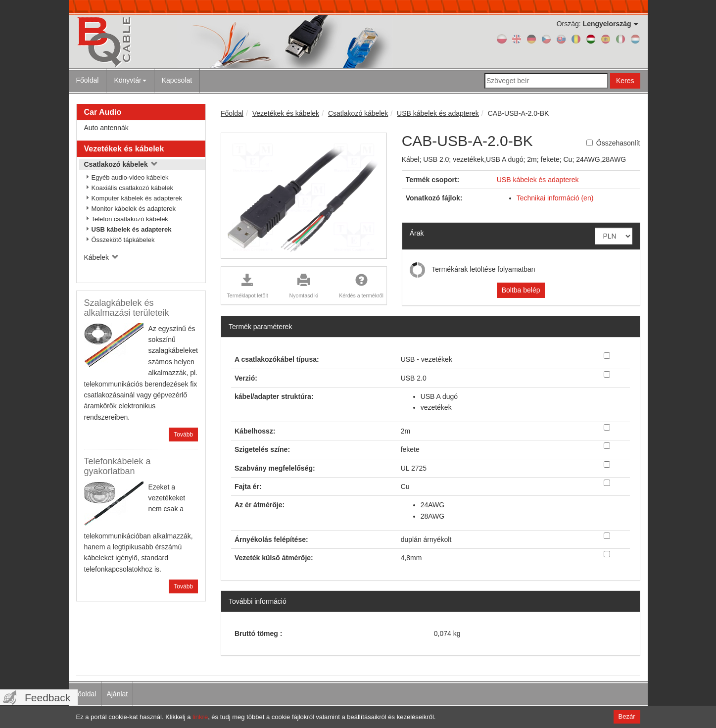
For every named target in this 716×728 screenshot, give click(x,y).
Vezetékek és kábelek (124, 149)
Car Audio (103, 112)
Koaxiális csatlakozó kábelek (132, 188)
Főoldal (88, 80)
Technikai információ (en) (555, 198)
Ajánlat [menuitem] (117, 694)
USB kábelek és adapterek (132, 229)
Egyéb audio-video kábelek (130, 177)
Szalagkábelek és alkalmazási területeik (127, 308)
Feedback (48, 698)
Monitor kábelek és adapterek (134, 209)
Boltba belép (521, 290)
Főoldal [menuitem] (85, 694)
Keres (625, 81)
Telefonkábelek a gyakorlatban (118, 466)
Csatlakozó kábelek (121, 164)
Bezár (627, 716)
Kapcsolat (177, 80)
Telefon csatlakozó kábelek (130, 219)
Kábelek (101, 257)
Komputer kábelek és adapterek (137, 198)
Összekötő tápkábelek (123, 240)
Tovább (183, 435)
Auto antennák (106, 128)
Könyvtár (130, 80)
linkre (200, 717)
